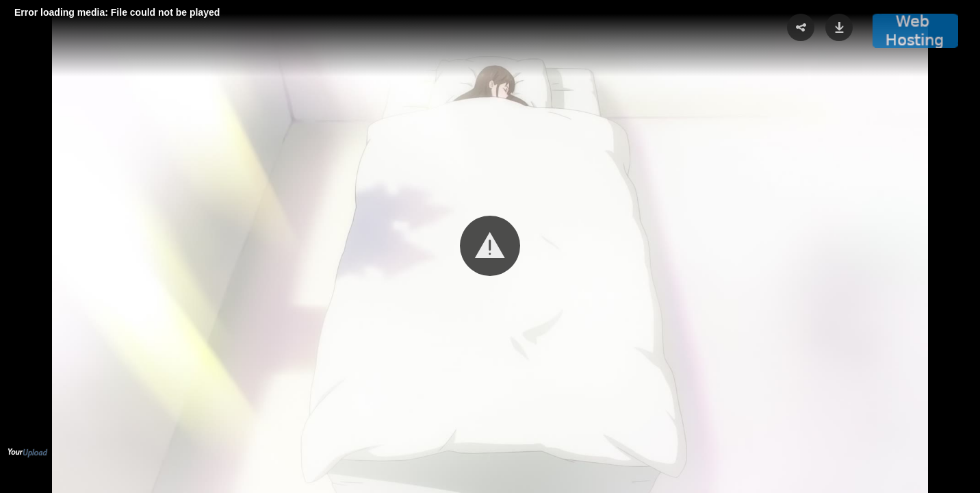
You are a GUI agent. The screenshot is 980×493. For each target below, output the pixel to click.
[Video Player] (490, 246)
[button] (490, 246)
